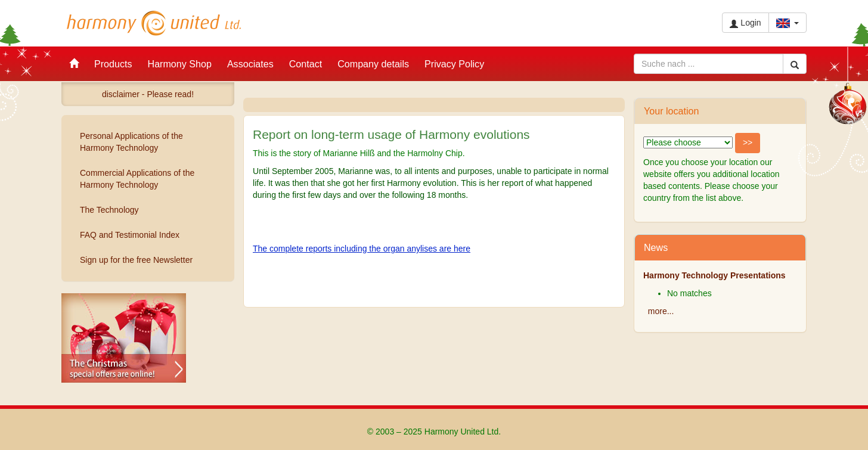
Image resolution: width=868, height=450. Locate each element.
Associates (250, 64)
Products (113, 64)
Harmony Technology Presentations (714, 275)
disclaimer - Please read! (148, 94)
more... (661, 311)
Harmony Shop (180, 64)
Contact (306, 64)
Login (745, 23)
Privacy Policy (454, 64)
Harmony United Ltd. (154, 23)
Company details (373, 64)
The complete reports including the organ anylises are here (362, 249)
